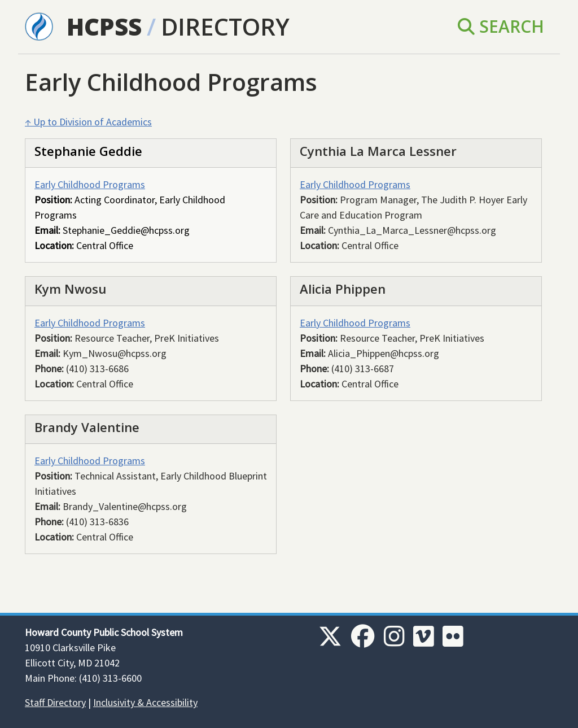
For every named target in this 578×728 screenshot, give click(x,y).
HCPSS (104, 26)
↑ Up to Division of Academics (88, 122)
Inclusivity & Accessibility (145, 702)
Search (501, 26)
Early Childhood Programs (90, 184)
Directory (225, 26)
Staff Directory (55, 702)
